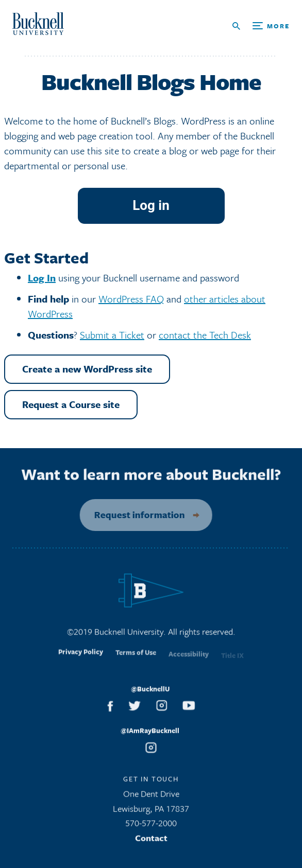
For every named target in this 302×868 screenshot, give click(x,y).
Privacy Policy (81, 659)
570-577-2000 (151, 827)
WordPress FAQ (131, 299)
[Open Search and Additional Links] (261, 26)
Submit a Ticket (112, 335)
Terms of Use (136, 659)
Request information (135, 515)
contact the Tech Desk (205, 335)
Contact (151, 841)
